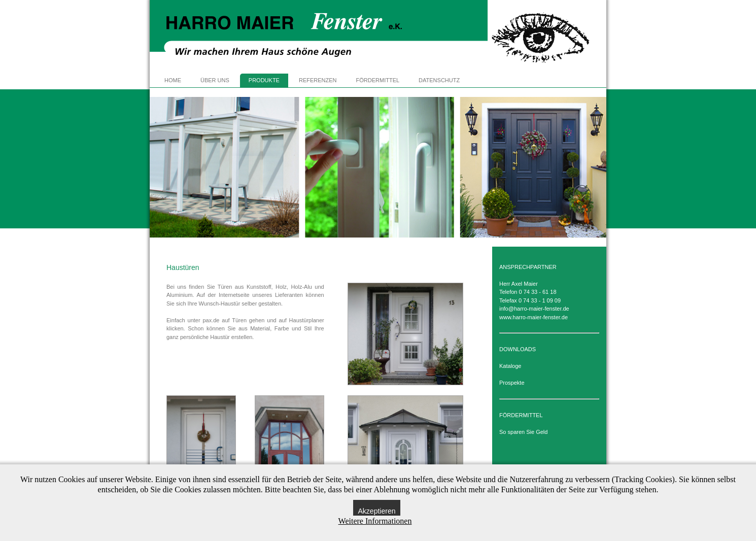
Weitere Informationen (375, 521)
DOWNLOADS (518, 349)
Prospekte (512, 383)
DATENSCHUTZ (439, 80)
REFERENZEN (318, 80)
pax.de (211, 320)
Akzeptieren (377, 511)
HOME (173, 80)
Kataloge (510, 366)
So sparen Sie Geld (523, 432)
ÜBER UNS (215, 80)
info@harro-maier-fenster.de (534, 309)
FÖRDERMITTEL (378, 80)
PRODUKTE (264, 80)
